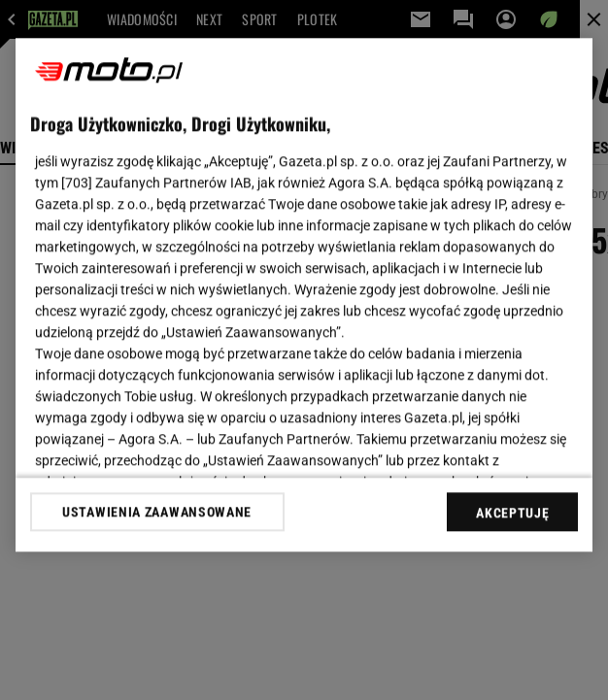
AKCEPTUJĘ (512, 513)
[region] (304, 295)
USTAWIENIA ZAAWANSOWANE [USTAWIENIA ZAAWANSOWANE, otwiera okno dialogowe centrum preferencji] (157, 512)
